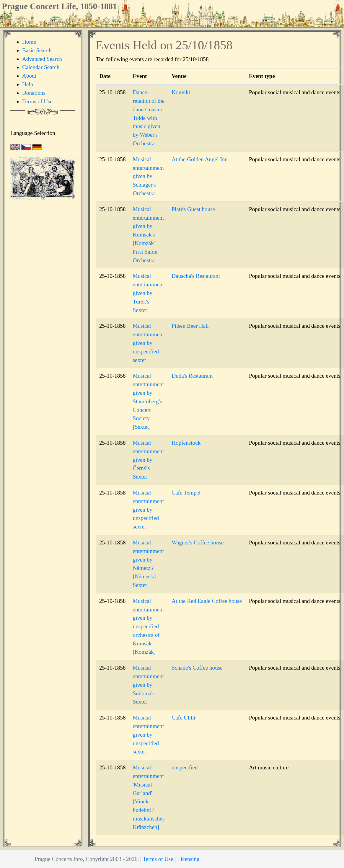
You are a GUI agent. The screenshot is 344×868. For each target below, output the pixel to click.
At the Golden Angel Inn (200, 159)
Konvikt (181, 92)
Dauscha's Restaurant (196, 276)
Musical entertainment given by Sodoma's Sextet (149, 685)
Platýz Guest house (193, 209)
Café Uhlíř (184, 718)
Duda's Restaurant (192, 376)
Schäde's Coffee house (197, 668)
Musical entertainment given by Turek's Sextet (149, 293)
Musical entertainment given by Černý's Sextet (149, 460)
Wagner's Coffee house (198, 542)
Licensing (188, 859)
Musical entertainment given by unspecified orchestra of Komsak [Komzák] (149, 626)
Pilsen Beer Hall (190, 326)
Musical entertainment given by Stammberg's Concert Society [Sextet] (149, 401)
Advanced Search (42, 59)
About (29, 76)
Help (28, 84)
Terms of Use (37, 101)
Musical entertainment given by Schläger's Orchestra (149, 176)
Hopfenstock (186, 443)
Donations (34, 93)
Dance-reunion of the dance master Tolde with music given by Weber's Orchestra (149, 118)
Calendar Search (41, 67)
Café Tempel (186, 493)
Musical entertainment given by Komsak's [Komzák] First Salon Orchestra (149, 235)
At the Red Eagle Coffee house (207, 601)
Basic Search (37, 50)
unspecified (185, 767)
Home (29, 42)
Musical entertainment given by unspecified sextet (149, 343)
